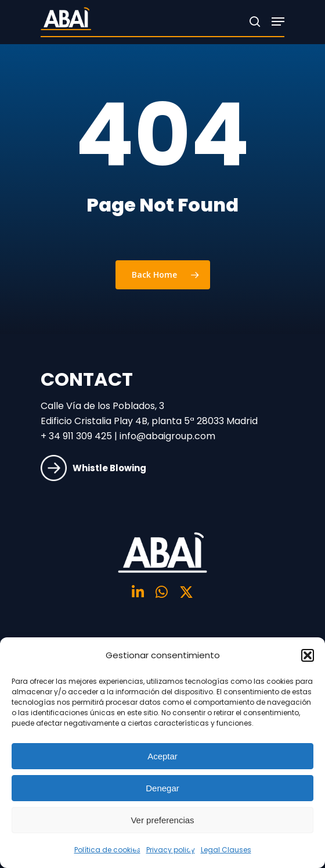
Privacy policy (171, 850)
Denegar (162, 788)
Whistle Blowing (93, 467)
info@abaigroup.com (167, 436)
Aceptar (162, 756)
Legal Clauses (226, 850)
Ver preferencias (162, 820)
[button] (308, 655)
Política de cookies (107, 850)
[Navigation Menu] (278, 21)
